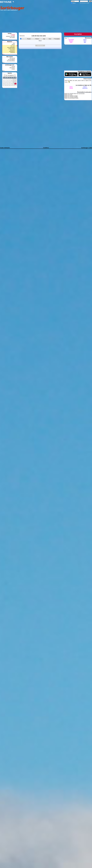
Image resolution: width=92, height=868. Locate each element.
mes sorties (12, 38)
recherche (13, 53)
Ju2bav (85, 40)
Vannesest (85, 88)
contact (13, 69)
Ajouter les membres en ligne (71, 96)
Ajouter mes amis (68, 95)
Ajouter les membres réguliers (71, 97)
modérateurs (12, 51)
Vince (85, 41)
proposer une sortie (10, 36)
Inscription (57, 39)
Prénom (37, 39)
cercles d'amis (12, 49)
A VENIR (13, 35)
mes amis (13, 46)
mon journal (12, 58)
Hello (71, 42)
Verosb (71, 88)
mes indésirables (11, 47)
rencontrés (12, 50)
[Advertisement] (59, 17)
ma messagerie (11, 59)
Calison (85, 87)
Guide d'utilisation (5, 148)
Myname (71, 41)
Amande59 (71, 40)
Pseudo (29, 39)
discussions (12, 68)
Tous (66, 38)
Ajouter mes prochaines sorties (71, 98)
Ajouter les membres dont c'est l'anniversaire (74, 94)
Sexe (50, 39)
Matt (85, 42)
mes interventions (11, 61)
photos (13, 44)
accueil (13, 66)
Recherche (22, 36)
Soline (71, 87)
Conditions (46, 148)
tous (14, 43)
